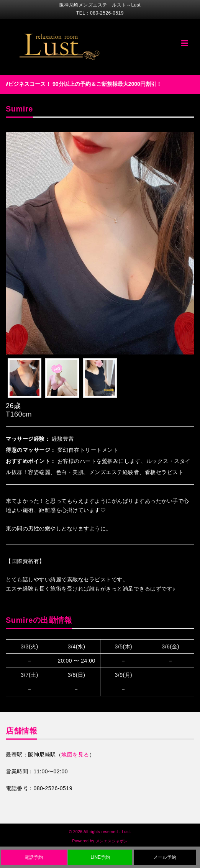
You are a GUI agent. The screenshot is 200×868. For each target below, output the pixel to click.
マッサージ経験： (28, 439)
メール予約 (165, 857)
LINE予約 (100, 857)
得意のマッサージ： (31, 450)
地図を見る (75, 755)
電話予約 (34, 857)
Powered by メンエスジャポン (100, 841)
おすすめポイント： (31, 461)
